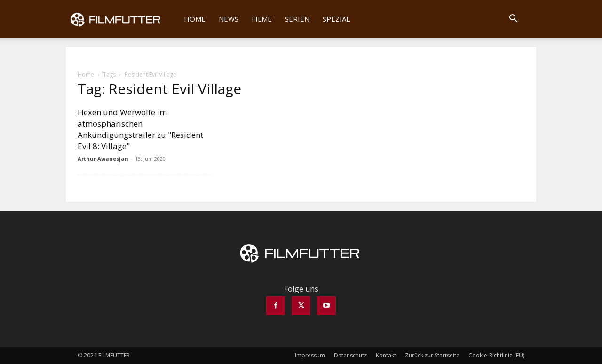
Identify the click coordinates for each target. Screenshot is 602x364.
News (229, 19)
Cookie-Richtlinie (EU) (496, 355)
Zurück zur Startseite (432, 355)
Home (195, 19)
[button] (513, 19)
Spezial (336, 19)
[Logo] (122, 19)
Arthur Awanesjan (103, 159)
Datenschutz (350, 355)
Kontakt (386, 355)
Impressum (310, 355)
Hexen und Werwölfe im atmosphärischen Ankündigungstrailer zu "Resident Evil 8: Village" (140, 129)
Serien (297, 19)
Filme (262, 19)
